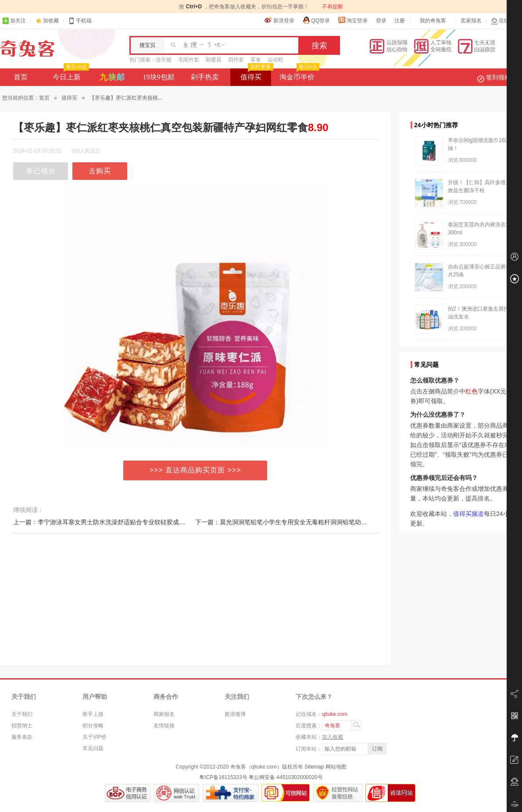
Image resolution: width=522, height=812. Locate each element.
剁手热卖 (205, 77)
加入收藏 (333, 737)
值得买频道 (468, 514)
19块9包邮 (159, 77)
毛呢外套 (189, 60)
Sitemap (314, 767)
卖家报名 (471, 21)
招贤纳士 (22, 726)
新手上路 (93, 714)
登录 (381, 21)
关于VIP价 (95, 737)
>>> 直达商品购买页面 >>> (195, 470)
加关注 (14, 21)
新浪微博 (235, 714)
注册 (400, 21)
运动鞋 (275, 60)
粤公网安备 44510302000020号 (286, 777)
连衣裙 (164, 60)
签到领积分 (498, 77)
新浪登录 (279, 20)
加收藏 (51, 21)
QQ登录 (316, 20)
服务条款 (22, 737)
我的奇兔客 (433, 21)
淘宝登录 (353, 20)
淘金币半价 (299, 75)
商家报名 (164, 714)
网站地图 (336, 767)
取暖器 (214, 60)
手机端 (80, 21)
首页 (21, 77)
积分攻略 (93, 726)
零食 (256, 60)
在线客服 (505, 21)
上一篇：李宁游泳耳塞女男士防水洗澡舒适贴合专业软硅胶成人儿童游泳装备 (118, 522)
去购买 (100, 171)
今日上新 (70, 75)
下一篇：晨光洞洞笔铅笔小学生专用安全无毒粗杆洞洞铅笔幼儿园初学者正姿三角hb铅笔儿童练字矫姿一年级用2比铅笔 (357, 522)
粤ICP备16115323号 (223, 777)
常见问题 (93, 748)
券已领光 (41, 171)
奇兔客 (27, 49)
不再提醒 (333, 7)
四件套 (236, 60)
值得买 (256, 75)
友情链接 (164, 726)
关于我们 (22, 714)
